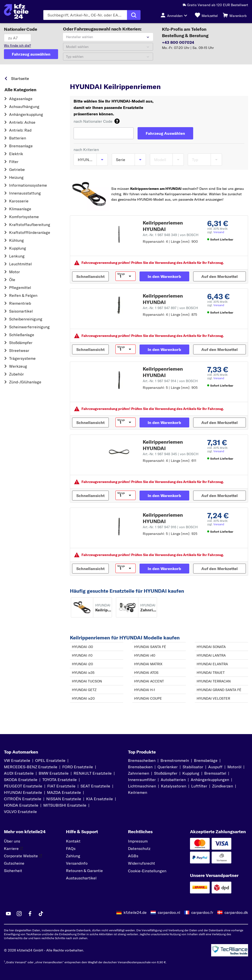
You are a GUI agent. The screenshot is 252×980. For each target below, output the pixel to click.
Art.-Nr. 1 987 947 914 (170, 381)
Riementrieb (20, 303)
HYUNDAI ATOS (146, 673)
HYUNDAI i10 (82, 655)
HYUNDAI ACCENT (149, 681)
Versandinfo (77, 863)
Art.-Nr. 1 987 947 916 (170, 527)
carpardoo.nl (169, 912)
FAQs (71, 848)
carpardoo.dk (236, 912)
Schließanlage (22, 335)
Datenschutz (139, 848)
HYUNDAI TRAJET (211, 673)
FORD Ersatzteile (78, 767)
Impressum (138, 841)
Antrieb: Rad (20, 130)
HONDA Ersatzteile (21, 805)
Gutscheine (14, 863)
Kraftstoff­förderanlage (30, 232)
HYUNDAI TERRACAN (214, 681)
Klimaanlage (20, 209)
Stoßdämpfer (21, 343)
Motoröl (234, 767)
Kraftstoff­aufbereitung (30, 225)
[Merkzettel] (206, 15)
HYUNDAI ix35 (83, 673)
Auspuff (215, 767)
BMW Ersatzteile (54, 773)
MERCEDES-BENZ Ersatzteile (31, 767)
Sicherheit (13, 871)
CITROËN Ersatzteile (23, 799)
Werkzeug (18, 366)
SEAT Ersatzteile (95, 786)
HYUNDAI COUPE (148, 698)
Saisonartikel (21, 311)
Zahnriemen (139, 773)
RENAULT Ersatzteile (93, 773)
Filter (14, 162)
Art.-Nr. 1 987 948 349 (171, 235)
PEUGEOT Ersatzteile (23, 786)
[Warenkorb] (235, 15)
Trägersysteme (22, 358)
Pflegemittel (20, 287)
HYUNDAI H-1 (145, 690)
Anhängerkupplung (26, 114)
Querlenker (168, 767)
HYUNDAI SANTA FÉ (150, 647)
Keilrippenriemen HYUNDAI (163, 226)
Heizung (16, 177)
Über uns (12, 841)
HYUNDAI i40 (145, 655)
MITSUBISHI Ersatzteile (65, 805)
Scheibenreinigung (26, 319)
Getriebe (17, 169)
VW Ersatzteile (17, 760)
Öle (12, 280)
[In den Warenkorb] (164, 276)
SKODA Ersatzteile (21, 780)
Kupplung (18, 248)
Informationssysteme (28, 185)
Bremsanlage (21, 146)
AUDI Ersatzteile (19, 773)
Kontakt (73, 841)
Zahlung (73, 856)
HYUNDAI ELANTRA (212, 664)
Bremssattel (215, 773)
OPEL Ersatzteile (50, 760)
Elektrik (16, 154)
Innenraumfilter (142, 780)
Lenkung (17, 256)
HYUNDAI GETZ (84, 690)
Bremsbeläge (206, 760)
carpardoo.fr (202, 912)
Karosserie (19, 201)
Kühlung (16, 240)
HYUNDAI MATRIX (148, 664)
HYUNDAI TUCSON (87, 681)
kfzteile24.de (135, 912)
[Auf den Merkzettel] (220, 276)
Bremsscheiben (142, 760)
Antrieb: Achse (22, 122)
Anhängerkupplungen (210, 780)
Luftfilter (199, 786)
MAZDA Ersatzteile (64, 792)
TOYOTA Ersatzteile (60, 780)
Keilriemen (138, 792)
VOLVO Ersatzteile (20, 812)
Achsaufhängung (24, 106)
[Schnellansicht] (90, 276)
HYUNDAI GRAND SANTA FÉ (219, 690)
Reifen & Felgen (23, 295)
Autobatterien (173, 780)
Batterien (18, 138)
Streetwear (19, 350)
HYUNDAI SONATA (211, 647)
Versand (219, 232)
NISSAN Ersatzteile (64, 799)
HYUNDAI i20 (82, 664)
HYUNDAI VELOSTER (213, 698)
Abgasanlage (21, 99)
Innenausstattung (25, 193)
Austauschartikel (81, 878)
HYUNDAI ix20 (83, 698)
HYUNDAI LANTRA (211, 655)
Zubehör (16, 374)
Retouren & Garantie (84, 871)
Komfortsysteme (24, 217)
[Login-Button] (175, 15)
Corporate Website (23, 856)
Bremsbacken (140, 767)
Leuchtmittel (20, 264)
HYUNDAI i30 (82, 647)
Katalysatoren (174, 786)
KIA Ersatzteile (100, 799)
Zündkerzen (223, 786)
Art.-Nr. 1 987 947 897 (170, 308)
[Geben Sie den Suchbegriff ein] (85, 15)
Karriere (13, 848)
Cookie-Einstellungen (147, 871)
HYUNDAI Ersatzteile (23, 792)
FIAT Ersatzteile (61, 786)
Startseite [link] (20, 78)
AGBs (133, 856)
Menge (121, 274)
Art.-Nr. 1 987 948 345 (171, 454)
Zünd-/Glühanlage (25, 382)
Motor (15, 272)
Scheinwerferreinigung (29, 327)
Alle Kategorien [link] (20, 90)
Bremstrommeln (175, 760)
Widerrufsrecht (142, 863)
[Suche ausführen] (134, 15)
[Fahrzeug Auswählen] (165, 133)
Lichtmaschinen (142, 786)
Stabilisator (193, 767)
